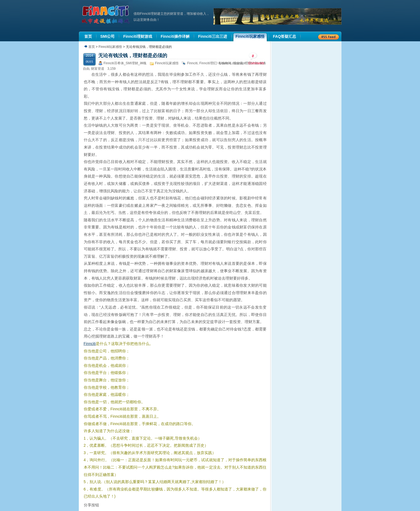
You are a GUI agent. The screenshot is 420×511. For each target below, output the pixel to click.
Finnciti (192, 63)
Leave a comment (232, 63)
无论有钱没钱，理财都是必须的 (133, 56)
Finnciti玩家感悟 (110, 47)
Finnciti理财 (208, 63)
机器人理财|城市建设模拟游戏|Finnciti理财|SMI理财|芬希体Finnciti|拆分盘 (106, 15)
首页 (92, 47)
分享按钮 (91, 505)
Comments (256, 59)
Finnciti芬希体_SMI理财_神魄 (125, 63)
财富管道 (98, 69)
